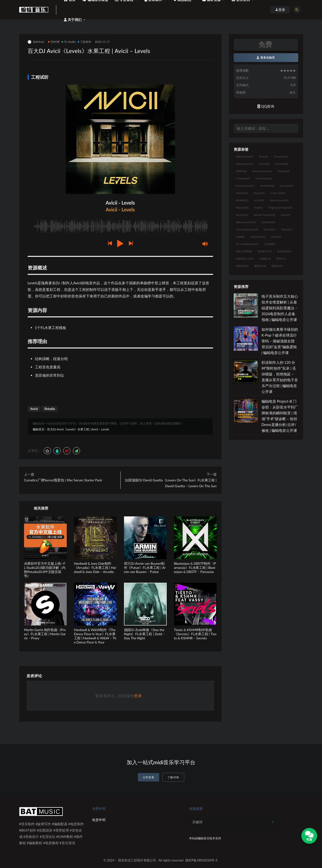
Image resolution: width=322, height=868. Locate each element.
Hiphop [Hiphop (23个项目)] (242, 193)
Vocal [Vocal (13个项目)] (276, 237)
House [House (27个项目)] (259, 193)
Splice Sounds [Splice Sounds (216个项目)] (246, 222)
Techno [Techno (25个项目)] (269, 229)
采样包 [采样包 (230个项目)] (242, 266)
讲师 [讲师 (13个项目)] (281, 259)
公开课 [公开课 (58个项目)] (269, 244)
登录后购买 (266, 57)
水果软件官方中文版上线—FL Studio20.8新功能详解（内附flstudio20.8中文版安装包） (45, 569)
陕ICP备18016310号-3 (201, 860)
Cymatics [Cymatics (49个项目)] (281, 156)
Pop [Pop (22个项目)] (258, 208)
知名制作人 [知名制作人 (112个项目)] (245, 259)
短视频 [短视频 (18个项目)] (265, 259)
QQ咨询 (266, 106)
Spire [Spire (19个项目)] (285, 215)
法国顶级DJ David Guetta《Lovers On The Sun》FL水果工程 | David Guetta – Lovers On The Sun (171, 483)
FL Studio (69, 42)
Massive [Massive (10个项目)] (242, 208)
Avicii (34, 409)
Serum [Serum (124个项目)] (242, 215)
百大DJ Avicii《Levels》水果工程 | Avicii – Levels (78, 429)
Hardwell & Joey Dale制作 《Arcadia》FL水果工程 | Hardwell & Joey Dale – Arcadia (95, 568)
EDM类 (54, 42)
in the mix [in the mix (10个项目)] (278, 193)
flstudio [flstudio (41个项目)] (284, 171)
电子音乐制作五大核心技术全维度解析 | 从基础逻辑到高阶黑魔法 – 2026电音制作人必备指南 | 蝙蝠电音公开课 (280, 308)
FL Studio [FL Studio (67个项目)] (243, 178)
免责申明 (99, 820)
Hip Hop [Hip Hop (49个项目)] (286, 186)
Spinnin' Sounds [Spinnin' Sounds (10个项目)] (264, 215)
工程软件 (84, 42)
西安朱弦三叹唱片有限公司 (137, 860)
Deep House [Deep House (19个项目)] (245, 164)
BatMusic (36, 42)
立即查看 (149, 777)
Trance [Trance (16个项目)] (287, 229)
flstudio (50, 409)
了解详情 (173, 777)
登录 (138, 696)
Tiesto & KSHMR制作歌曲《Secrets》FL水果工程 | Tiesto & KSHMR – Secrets (195, 634)
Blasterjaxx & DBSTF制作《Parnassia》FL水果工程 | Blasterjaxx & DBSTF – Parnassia (195, 568)
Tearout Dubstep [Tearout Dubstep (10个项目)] (247, 229)
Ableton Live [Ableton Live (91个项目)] (245, 156)
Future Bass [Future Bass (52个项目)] (264, 178)
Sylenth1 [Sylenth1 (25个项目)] (269, 222)
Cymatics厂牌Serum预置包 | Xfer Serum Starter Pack (63, 480)
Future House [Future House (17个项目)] (245, 186)
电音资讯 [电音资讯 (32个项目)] (284, 251)
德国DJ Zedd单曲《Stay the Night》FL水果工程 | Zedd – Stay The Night (144, 634)
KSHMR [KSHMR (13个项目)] (242, 200)
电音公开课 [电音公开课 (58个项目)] (244, 251)
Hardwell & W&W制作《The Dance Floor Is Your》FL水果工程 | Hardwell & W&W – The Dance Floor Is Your (95, 636)
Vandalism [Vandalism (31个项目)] (258, 237)
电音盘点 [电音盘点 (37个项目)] (265, 251)
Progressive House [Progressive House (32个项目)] (280, 208)
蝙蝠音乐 (39, 429)
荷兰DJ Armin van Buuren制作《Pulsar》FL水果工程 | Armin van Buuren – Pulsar (145, 568)
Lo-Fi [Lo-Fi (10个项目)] (259, 200)
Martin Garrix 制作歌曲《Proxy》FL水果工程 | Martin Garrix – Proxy (45, 634)
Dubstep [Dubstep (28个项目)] (282, 164)
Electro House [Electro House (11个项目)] (262, 171)
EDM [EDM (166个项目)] (241, 171)
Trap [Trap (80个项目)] (240, 237)
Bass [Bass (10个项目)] (264, 156)
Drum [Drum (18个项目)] (264, 164)
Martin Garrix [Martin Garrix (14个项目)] (279, 200)
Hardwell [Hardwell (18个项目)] (267, 186)
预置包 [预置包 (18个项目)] (260, 266)
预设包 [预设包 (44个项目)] (277, 266)
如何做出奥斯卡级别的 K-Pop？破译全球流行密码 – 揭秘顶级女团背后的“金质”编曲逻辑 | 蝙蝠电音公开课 (280, 341)
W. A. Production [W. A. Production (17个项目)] (247, 244)
